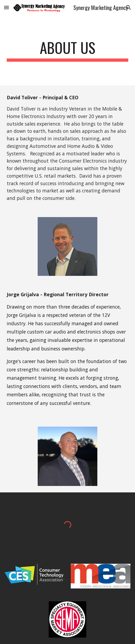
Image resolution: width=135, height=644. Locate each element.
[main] (67, 50)
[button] (6, 7)
